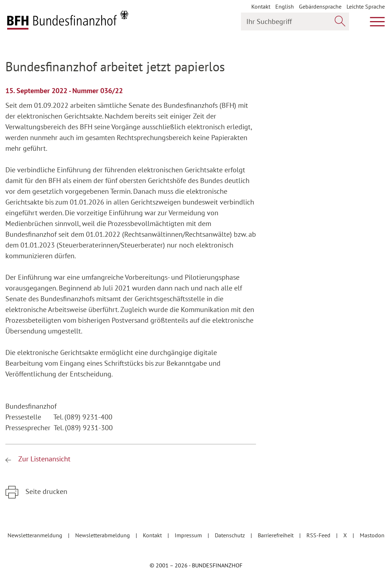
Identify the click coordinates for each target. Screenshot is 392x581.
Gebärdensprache (320, 6)
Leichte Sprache (366, 6)
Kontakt (261, 6)
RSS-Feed (319, 535)
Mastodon (372, 535)
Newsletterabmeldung (103, 535)
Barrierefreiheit (276, 535)
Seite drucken (45, 491)
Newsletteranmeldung (36, 535)
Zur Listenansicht (43, 459)
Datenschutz (231, 535)
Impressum (189, 535)
